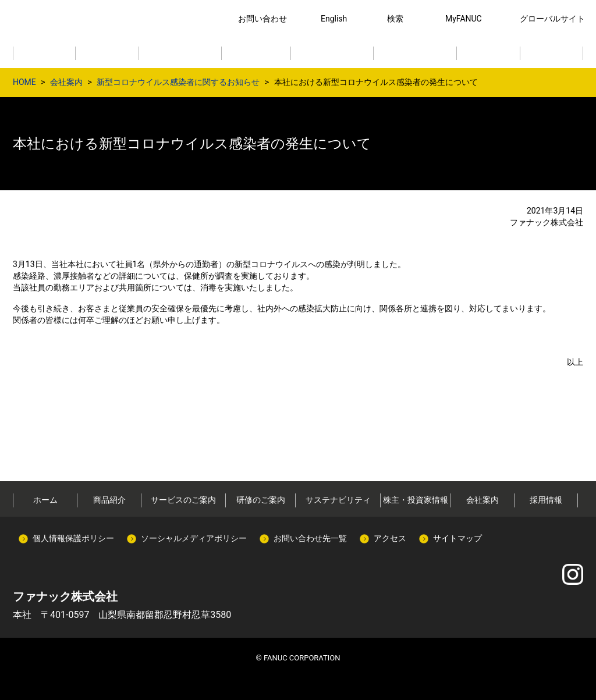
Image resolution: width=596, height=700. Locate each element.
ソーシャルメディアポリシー (194, 538)
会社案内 (66, 82)
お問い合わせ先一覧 (310, 538)
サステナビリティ (338, 500)
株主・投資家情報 (416, 500)
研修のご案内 (261, 500)
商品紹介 (109, 500)
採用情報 (546, 500)
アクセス (390, 538)
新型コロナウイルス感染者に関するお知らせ (178, 82)
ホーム (45, 500)
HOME (24, 82)
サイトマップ (457, 538)
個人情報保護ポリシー (73, 538)
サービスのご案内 (183, 500)
